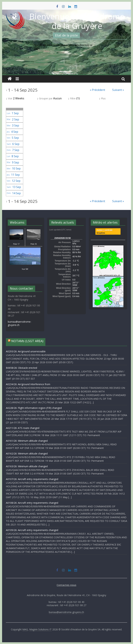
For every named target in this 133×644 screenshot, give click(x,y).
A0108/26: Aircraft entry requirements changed (32, 503)
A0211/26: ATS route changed (23, 428)
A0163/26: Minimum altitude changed (27, 466)
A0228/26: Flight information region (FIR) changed (34, 408)
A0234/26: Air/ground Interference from (28, 384)
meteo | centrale (105, 230)
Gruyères (101, 233)
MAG (25, 629)
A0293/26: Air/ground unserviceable (26, 351)
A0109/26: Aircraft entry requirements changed (32, 530)
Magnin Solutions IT (40, 629)
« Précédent (97, 90)
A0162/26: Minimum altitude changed (27, 453)
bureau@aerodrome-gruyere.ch (66, 612)
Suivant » (118, 90)
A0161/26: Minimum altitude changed (27, 441)
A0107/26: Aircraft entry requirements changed (32, 479)
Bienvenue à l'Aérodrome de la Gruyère (77, 21)
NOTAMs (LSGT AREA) (27, 341)
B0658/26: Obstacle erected (21, 368)
